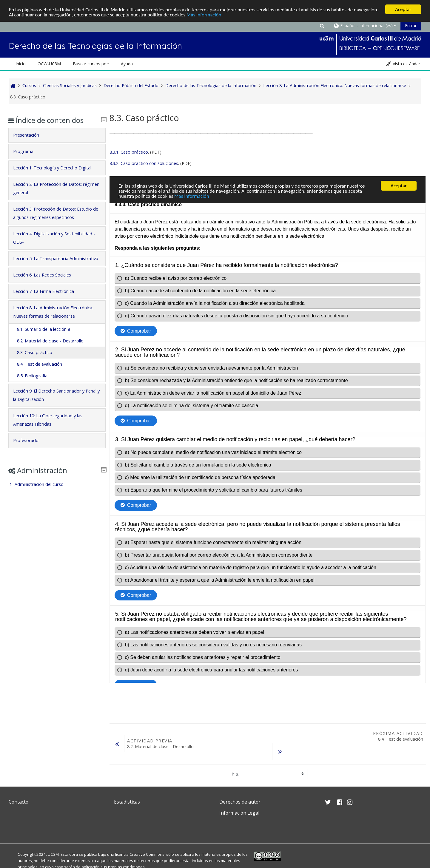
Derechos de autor (240, 802)
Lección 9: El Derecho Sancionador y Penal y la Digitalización (53, 412)
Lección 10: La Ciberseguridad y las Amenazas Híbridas (52, 437)
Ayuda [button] (127, 64)
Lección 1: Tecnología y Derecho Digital (56, 168)
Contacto (19, 802)
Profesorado (30, 457)
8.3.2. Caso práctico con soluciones (144, 163)
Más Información (204, 14)
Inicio (21, 64)
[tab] (57, 135)
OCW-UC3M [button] (49, 64)
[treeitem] (57, 501)
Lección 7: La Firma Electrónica (48, 300)
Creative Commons (147, 854)
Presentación (30, 135)
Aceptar (403, 9)
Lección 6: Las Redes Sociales (46, 283)
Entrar (411, 26)
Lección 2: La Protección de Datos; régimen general (52, 188)
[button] (322, 26)
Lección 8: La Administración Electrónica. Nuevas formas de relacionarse (47, 324)
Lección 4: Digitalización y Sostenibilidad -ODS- (57, 238)
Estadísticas (127, 802)
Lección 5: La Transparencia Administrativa (45, 263)
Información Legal (239, 813)
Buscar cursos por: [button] (91, 64)
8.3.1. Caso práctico (129, 152)
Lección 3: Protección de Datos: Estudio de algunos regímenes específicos (57, 213)
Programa (27, 151)
